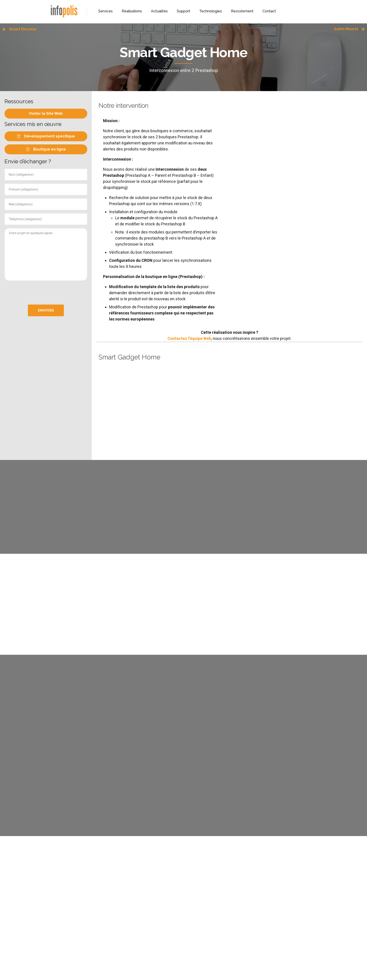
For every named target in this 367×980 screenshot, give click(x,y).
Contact (269, 11)
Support (183, 11)
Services (105, 11)
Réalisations (132, 11)
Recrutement (242, 11)
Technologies (211, 11)
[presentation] (46, 293)
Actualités (159, 11)
